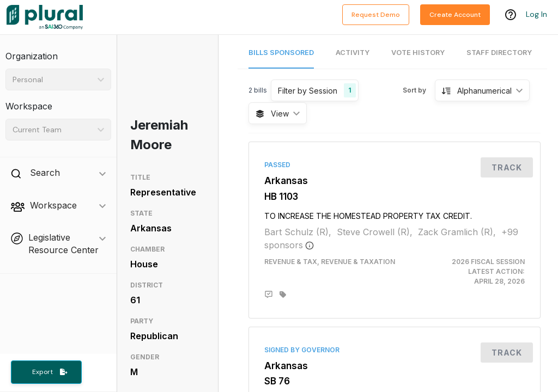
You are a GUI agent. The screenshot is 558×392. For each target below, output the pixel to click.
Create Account (455, 15)
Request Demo (376, 15)
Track (507, 167)
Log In (536, 15)
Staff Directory (499, 53)
